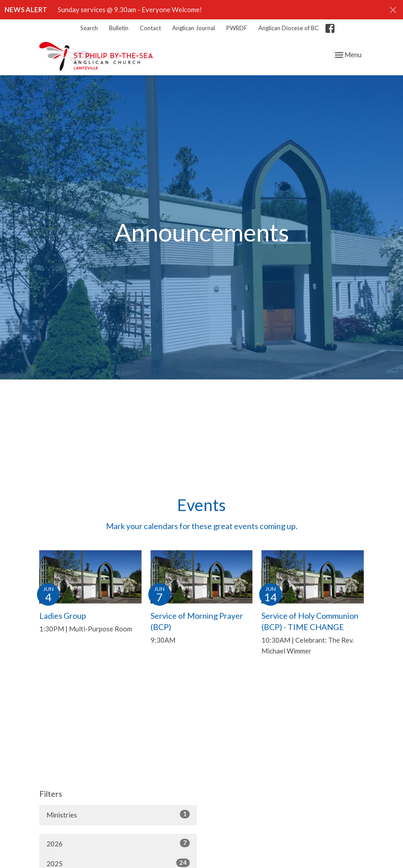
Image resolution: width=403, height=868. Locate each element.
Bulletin (119, 28)
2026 (118, 843)
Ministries (118, 814)
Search (89, 28)
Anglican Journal (194, 28)
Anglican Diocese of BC (289, 28)
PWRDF (237, 28)
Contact (150, 28)
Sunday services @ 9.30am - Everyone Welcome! (130, 9)
